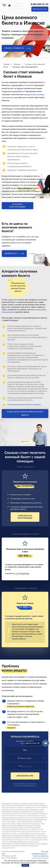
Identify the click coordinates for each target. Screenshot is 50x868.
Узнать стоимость (17, 48)
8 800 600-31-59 (40, 4)
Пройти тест (14, 254)
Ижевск (17, 6)
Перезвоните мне (40, 9)
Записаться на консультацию (25, 517)
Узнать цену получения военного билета (25, 414)
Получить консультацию (17, 206)
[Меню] (4, 5)
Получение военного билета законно (24, 405)
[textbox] (25, 758)
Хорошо (25, 865)
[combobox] (25, 758)
